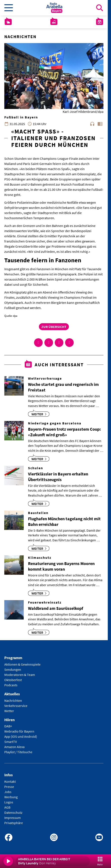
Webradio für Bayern (19, 731)
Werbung (11, 797)
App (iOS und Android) (21, 736)
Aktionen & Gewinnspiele (22, 664)
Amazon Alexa (14, 747)
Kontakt (10, 781)
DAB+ (8, 726)
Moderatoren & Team (20, 675)
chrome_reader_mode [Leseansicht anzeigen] (100, 124)
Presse (9, 787)
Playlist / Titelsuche (18, 752)
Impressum (13, 818)
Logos (9, 802)
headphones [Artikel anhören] (92, 124)
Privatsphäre (14, 823)
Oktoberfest (13, 680)
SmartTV (11, 742)
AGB (7, 807)
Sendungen (13, 669)
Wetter (9, 711)
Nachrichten (13, 700)
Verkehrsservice (16, 706)
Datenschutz (13, 812)
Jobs (8, 792)
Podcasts (11, 685)
